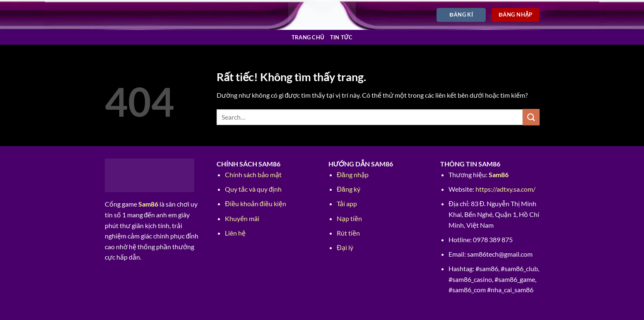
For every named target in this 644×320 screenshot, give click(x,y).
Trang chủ (308, 37)
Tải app (347, 203)
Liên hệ (235, 233)
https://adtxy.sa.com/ (505, 189)
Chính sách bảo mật (253, 174)
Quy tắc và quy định (253, 189)
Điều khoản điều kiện (255, 203)
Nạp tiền (349, 218)
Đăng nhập (352, 174)
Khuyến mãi (242, 218)
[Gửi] (531, 117)
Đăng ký (348, 189)
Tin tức (341, 37)
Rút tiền (348, 233)
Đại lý (345, 247)
